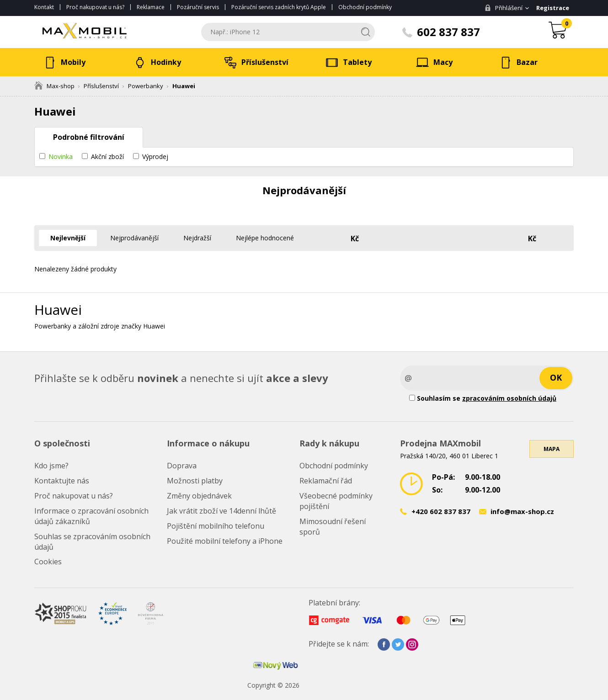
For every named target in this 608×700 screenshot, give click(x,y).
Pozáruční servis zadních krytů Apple (279, 7)
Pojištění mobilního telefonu (216, 526)
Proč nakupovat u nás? (95, 7)
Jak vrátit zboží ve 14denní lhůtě (221, 511)
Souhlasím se (483, 398)
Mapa (552, 449)
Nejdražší (197, 238)
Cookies (48, 562)
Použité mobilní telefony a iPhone (225, 541)
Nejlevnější (68, 238)
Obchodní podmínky (365, 7)
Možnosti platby (195, 481)
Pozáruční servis (198, 7)
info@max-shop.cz (522, 511)
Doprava (182, 466)
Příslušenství (101, 86)
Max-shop (54, 86)
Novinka (61, 156)
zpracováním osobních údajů (509, 398)
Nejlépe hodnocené (265, 238)
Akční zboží (107, 156)
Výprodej (155, 156)
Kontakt (44, 7)
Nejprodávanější (134, 238)
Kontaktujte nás (62, 481)
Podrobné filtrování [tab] (89, 137)
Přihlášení (504, 8)
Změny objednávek (199, 496)
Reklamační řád (326, 481)
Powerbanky (146, 86)
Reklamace (151, 7)
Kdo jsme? (51, 466)
